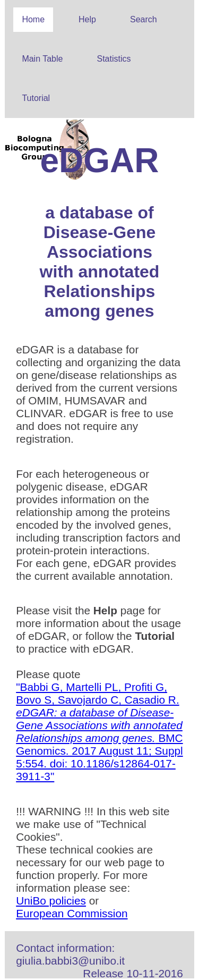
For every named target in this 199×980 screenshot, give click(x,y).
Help (87, 19)
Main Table (42, 59)
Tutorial (36, 98)
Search (144, 19)
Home (33, 19)
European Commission (72, 913)
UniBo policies (51, 901)
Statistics (114, 59)
